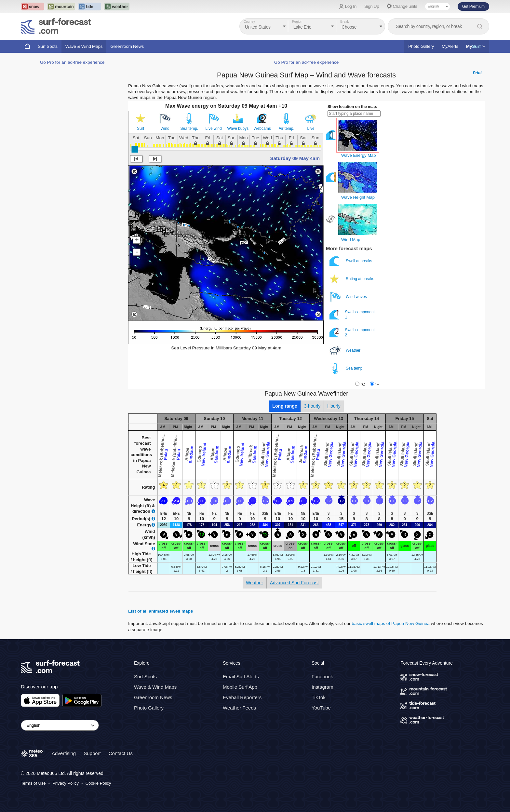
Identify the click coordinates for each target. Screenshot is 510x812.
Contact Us (121, 753)
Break (344, 22)
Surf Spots (48, 46)
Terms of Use (33, 783)
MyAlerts (450, 46)
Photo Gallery (421, 46)
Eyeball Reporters (242, 697)
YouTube (321, 708)
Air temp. (287, 129)
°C (362, 385)
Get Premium (473, 7)
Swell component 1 (352, 315)
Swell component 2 (352, 333)
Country (249, 22)
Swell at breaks (351, 261)
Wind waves (349, 297)
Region (297, 22)
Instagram (322, 687)
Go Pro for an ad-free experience (72, 62)
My (476, 46)
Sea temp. (189, 129)
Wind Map (351, 240)
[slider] (135, 149)
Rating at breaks (352, 279)
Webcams (262, 129)
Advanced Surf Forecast (294, 583)
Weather (345, 351)
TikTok (319, 697)
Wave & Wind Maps (84, 46)
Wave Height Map (358, 197)
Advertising (64, 753)
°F (377, 385)
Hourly (334, 406)
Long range (285, 406)
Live (311, 129)
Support (92, 753)
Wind (165, 129)
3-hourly (312, 406)
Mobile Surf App (240, 687)
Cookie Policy (98, 783)
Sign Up (372, 6)
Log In (351, 6)
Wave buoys (238, 129)
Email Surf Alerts (241, 677)
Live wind (214, 129)
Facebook (322, 677)
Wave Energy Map (358, 155)
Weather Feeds (239, 708)
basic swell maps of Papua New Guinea (391, 623)
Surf (141, 129)
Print (477, 73)
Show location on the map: (352, 107)
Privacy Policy (66, 783)
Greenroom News (127, 46)
